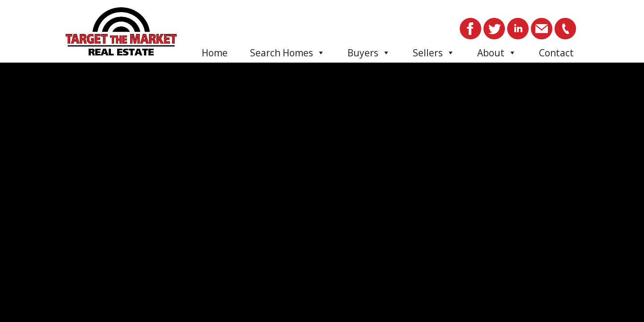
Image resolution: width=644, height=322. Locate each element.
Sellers (434, 53)
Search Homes (288, 53)
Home (215, 53)
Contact (556, 53)
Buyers (369, 53)
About (497, 53)
